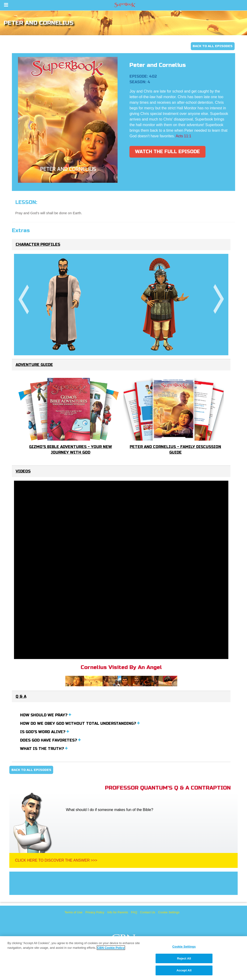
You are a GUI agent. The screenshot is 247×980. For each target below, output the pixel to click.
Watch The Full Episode (167, 152)
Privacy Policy (95, 912)
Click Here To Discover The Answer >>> (56, 860)
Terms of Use (74, 912)
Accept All (184, 970)
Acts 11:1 (183, 136)
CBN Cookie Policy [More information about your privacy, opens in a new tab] (111, 948)
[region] (123, 958)
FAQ (134, 912)
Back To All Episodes (213, 46)
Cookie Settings (169, 912)
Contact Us (148, 912)
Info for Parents (118, 912)
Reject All (184, 958)
